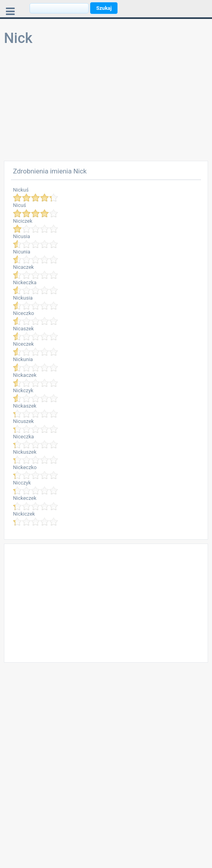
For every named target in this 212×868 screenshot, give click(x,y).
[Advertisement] (106, 106)
